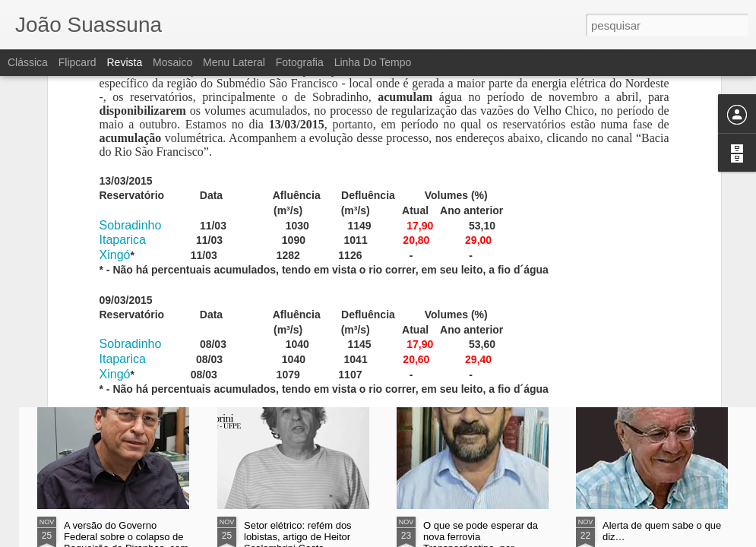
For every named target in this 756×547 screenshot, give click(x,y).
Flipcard (77, 62)
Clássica (28, 62)
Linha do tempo (373, 62)
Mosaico (172, 62)
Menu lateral (234, 62)
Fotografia (300, 62)
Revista (124, 62)
